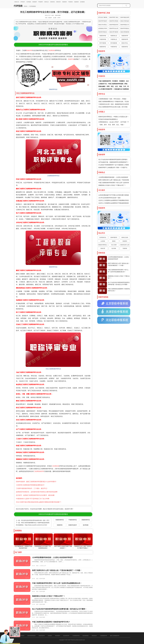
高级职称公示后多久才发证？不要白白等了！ (112, 185)
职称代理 (103, 248)
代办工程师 (114, 245)
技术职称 (86, 525)
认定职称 (103, 241)
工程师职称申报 (76, 636)
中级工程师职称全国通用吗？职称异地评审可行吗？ (51, 622)
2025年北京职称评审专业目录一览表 (109, 198)
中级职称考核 (103, 39)
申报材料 (41, 2)
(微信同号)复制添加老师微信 (53, 45)
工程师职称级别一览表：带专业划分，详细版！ (113, 99)
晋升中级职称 (103, 43)
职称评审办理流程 (114, 21)
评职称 (25, 6)
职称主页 (17, 2)
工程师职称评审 (39, 471)
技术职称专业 (103, 237)
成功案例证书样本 (103, 28)
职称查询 (125, 241)
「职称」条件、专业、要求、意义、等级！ (112, 125)
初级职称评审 (125, 36)
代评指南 (29, 2)
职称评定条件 (73, 525)
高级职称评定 (125, 47)
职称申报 (71, 59)
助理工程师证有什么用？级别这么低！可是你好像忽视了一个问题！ (57, 570)
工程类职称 (55, 466)
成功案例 (82, 2)
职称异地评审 (42, 636)
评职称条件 (94, 636)
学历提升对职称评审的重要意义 (108, 119)
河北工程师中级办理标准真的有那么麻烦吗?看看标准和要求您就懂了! (39, 502)
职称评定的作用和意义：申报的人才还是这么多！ (114, 117)
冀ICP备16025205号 (72, 643)
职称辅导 (35, 2)
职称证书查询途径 (125, 21)
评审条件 (23, 2)
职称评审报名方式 (125, 25)
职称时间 (60, 525)
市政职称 (125, 248)
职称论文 (47, 2)
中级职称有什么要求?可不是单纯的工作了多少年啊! (33, 499)
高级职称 (76, 2)
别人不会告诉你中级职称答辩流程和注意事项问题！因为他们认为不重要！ (59, 609)
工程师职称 (51, 50)
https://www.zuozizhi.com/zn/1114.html (36, 525)
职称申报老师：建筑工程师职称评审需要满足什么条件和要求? (36, 482)
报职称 (114, 241)
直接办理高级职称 (125, 32)
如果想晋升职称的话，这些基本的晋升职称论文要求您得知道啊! (37, 492)
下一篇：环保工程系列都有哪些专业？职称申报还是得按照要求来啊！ (36, 523)
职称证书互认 (125, 43)
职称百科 (58, 2)
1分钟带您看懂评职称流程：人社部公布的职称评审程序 (52, 557)
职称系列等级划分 (103, 32)
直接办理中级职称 (114, 32)
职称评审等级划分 (125, 28)
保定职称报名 (86, 636)
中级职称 (70, 2)
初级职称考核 (103, 36)
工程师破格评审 (103, 636)
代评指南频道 (32, 6)
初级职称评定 (103, 47)
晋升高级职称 (114, 43)
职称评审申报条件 (103, 21)
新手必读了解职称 (103, 17)
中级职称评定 (114, 47)
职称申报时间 (114, 237)
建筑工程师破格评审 (115, 636)
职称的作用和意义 (103, 245)
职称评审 (29, 50)
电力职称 (114, 248)
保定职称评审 (66, 636)
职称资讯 (53, 2)
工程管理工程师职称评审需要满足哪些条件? (30, 485)
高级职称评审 (125, 39)
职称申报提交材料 (125, 17)
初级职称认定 (114, 36)
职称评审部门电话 (114, 17)
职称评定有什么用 (125, 245)
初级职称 (64, 2)
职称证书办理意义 (103, 25)
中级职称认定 (114, 39)
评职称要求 (58, 636)
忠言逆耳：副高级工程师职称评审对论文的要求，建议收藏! (35, 495)
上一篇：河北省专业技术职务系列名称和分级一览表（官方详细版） (35, 520)
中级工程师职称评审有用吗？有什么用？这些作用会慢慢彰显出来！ (57, 583)
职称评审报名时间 (114, 25)
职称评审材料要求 (31, 636)
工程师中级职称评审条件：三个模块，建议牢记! (32, 488)
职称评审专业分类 (114, 28)
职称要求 (50, 636)
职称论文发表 (125, 237)
